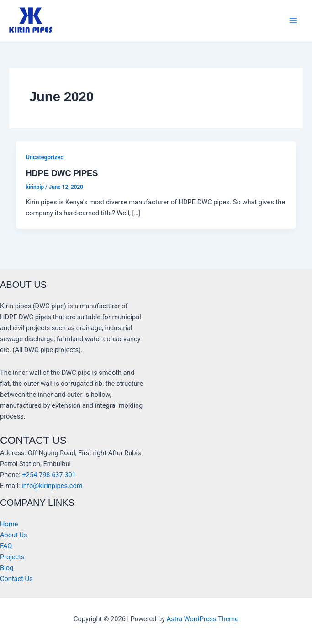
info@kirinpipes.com (52, 486)
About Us (13, 535)
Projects (12, 557)
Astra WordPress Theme (203, 619)
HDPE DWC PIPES (62, 173)
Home (9, 524)
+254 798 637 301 (49, 475)
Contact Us (16, 579)
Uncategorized (45, 157)
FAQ (6, 546)
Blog (7, 568)
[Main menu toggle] (293, 21)
